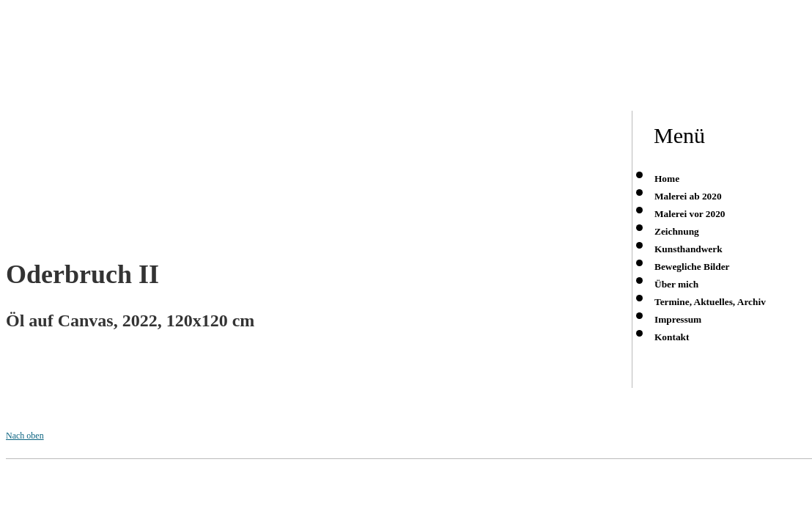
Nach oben (25, 436)
